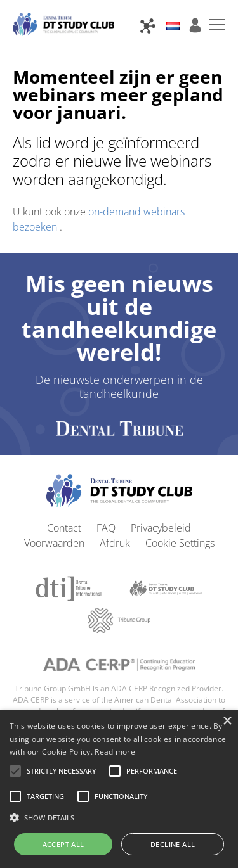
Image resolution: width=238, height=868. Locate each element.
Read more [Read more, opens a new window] (115, 752)
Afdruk (115, 543)
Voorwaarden (54, 543)
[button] (61, 771)
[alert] (119, 789)
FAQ (106, 528)
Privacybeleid (161, 528)
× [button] (227, 721)
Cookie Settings (180, 543)
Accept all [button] (63, 844)
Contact (64, 528)
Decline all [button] (173, 844)
